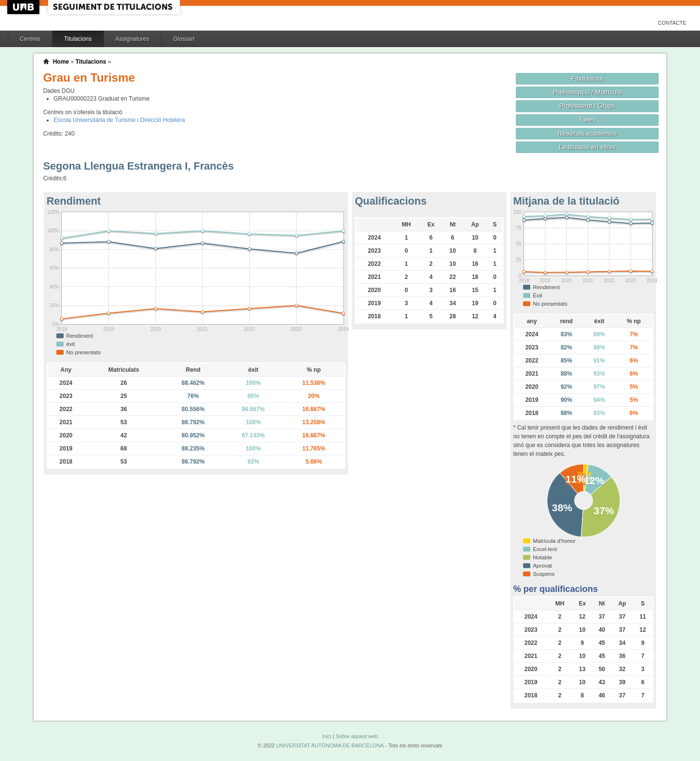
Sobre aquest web (357, 736)
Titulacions (78, 39)
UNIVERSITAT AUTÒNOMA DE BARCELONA (330, 745)
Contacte (672, 23)
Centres (30, 39)
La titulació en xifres (587, 147)
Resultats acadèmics (587, 133)
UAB (24, 7)
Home (61, 62)
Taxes (587, 119)
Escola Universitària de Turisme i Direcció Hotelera (119, 120)
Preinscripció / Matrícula (587, 92)
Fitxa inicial (587, 78)
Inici (326, 736)
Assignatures (132, 39)
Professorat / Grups (587, 106)
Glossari (184, 39)
